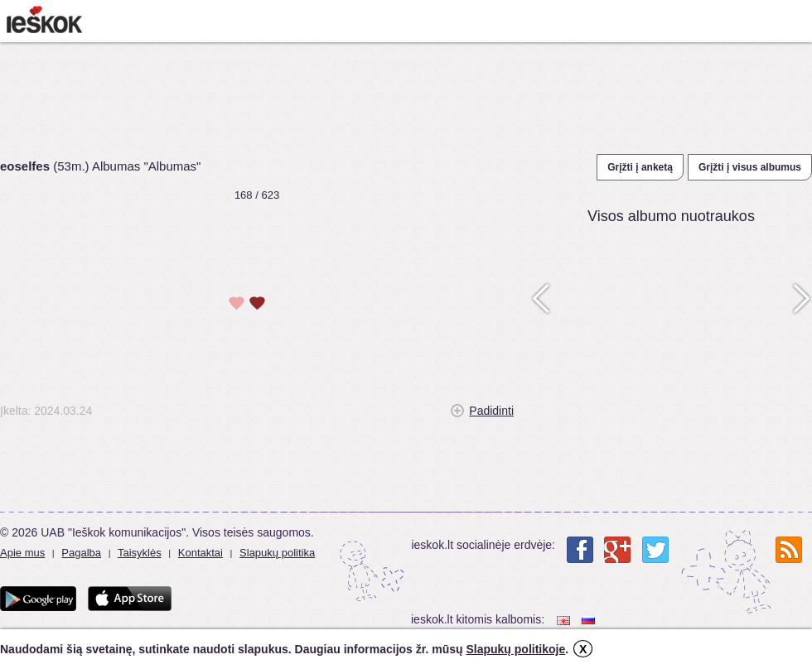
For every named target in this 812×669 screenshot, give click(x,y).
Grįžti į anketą (640, 167)
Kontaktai (201, 553)
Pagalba (81, 553)
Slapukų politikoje (515, 649)
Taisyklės (140, 553)
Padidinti (491, 411)
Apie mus (22, 553)
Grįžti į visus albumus (750, 167)
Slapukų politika (277, 553)
